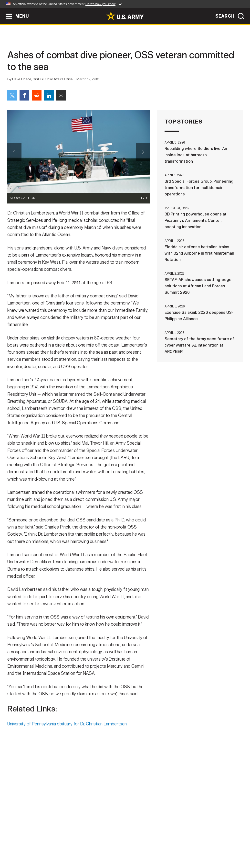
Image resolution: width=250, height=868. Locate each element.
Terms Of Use (95, 846)
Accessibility (129, 846)
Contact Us (42, 846)
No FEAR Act (178, 846)
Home (18, 846)
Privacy (68, 846)
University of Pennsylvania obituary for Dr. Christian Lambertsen (67, 731)
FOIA (155, 846)
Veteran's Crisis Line (217, 846)
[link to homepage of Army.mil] (125, 16)
